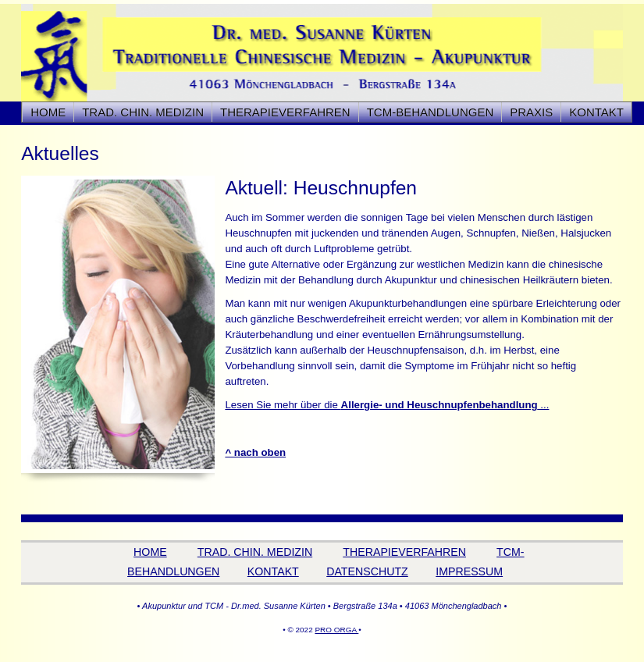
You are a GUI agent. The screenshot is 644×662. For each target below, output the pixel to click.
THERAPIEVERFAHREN (404, 552)
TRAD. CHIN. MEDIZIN (255, 552)
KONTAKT (596, 112)
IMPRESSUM (469, 571)
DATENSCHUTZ (367, 571)
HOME (48, 112)
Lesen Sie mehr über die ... (387, 405)
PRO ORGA (336, 630)
